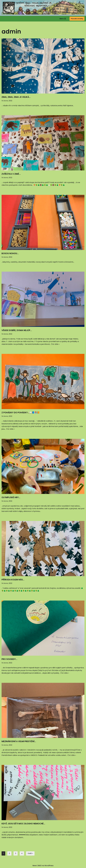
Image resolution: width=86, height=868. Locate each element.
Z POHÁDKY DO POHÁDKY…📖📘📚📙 (21, 413)
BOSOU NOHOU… (10, 254)
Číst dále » (55, 344)
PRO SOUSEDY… (9, 659)
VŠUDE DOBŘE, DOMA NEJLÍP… (17, 330)
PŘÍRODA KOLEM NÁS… (13, 580)
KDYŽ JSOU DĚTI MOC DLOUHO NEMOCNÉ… (23, 824)
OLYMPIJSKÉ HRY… (11, 497)
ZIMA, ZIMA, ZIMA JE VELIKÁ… (16, 97)
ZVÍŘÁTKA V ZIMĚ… (11, 174)
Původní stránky (77, 19)
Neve (35, 866)
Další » (30, 854)
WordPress (49, 866)
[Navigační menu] (63, 19)
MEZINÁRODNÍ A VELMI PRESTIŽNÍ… (19, 742)
